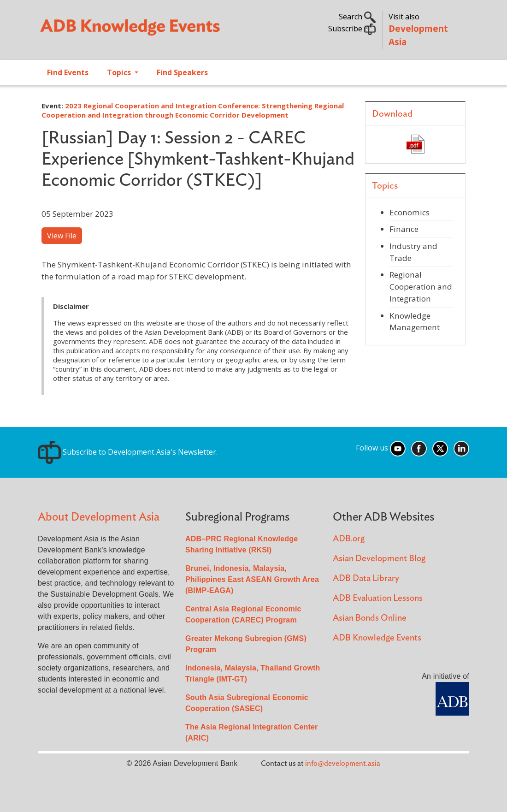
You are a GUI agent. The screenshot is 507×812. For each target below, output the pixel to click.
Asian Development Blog (379, 559)
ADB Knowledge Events (377, 638)
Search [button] (357, 17)
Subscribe (352, 29)
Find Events (68, 72)
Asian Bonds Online (370, 618)
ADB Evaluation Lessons (378, 598)
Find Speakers (182, 72)
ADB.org (349, 539)
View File (62, 236)
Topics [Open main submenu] (120, 72)
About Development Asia (99, 517)
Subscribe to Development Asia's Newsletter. (128, 452)
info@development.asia (343, 764)
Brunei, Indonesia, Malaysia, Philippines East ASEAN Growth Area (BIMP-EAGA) (252, 579)
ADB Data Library (366, 578)
